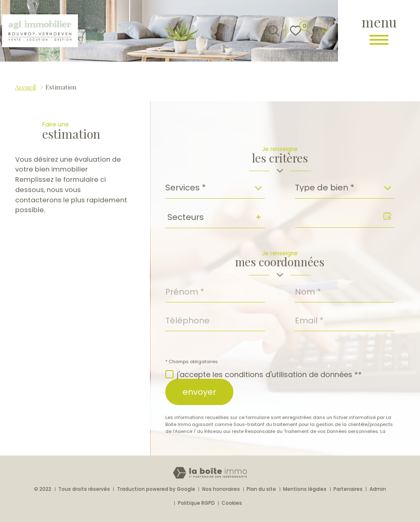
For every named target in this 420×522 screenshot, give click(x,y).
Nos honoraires (221, 489)
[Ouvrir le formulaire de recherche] (274, 31)
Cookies (232, 503)
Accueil (26, 87)
